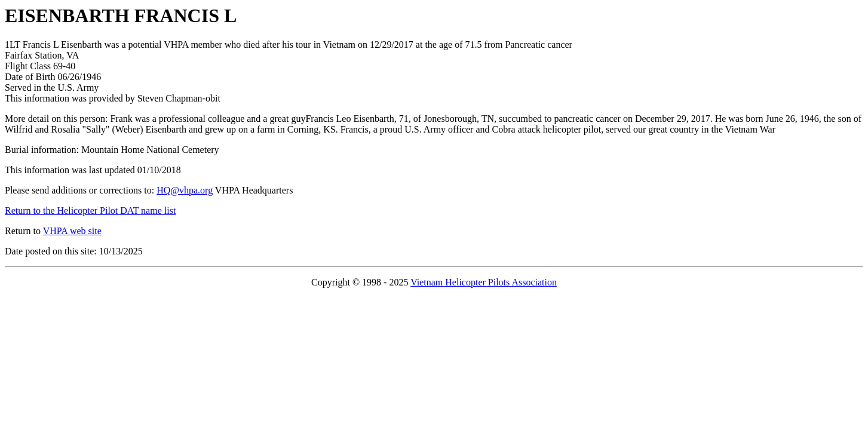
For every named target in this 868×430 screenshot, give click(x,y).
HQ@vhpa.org (185, 190)
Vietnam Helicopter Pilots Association (484, 282)
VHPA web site (72, 231)
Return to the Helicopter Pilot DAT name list (90, 211)
